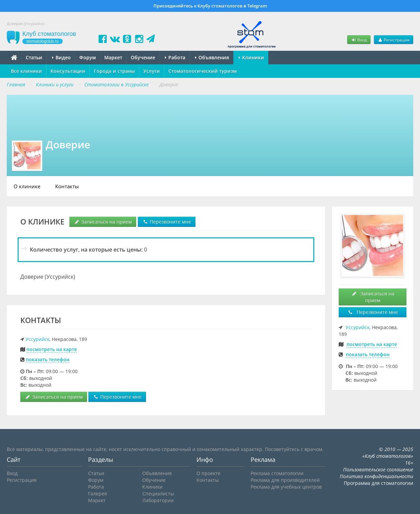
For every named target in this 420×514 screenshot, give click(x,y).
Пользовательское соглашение (378, 469)
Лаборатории (158, 500)
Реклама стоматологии (277, 473)
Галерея (98, 494)
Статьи (34, 57)
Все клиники (26, 71)
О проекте (208, 473)
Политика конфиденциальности (376, 476)
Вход (359, 40)
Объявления (212, 57)
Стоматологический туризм (203, 71)
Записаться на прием (103, 222)
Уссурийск (37, 339)
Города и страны (114, 71)
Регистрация (394, 40)
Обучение (143, 57)
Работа (175, 57)
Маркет (113, 57)
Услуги (152, 71)
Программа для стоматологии (379, 483)
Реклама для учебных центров (286, 487)
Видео (61, 57)
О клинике (27, 186)
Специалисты (158, 494)
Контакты (67, 186)
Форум (88, 57)
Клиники (251, 57)
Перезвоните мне (167, 222)
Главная (16, 84)
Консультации (68, 71)
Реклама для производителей (285, 480)
